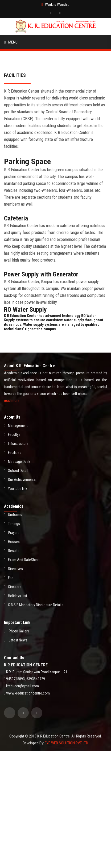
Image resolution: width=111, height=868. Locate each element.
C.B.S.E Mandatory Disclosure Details (34, 605)
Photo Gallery (17, 631)
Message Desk (17, 462)
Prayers (12, 533)
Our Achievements (20, 480)
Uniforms (13, 515)
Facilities (13, 453)
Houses (12, 542)
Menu (11, 42)
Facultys (12, 435)
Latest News (16, 640)
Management (16, 426)
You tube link (16, 489)
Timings (12, 524)
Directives (13, 569)
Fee (9, 578)
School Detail (16, 471)
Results (12, 551)
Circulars (13, 587)
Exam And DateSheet (22, 560)
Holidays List (16, 596)
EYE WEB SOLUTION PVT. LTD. (67, 743)
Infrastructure (16, 444)
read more (12, 401)
